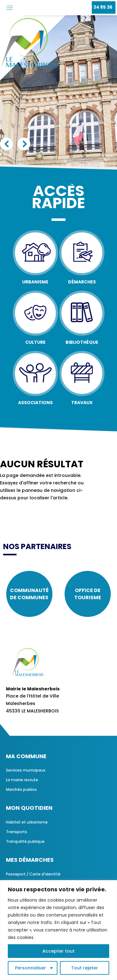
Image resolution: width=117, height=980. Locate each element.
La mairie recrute (22, 780)
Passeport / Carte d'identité (33, 874)
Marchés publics (21, 789)
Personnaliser (30, 968)
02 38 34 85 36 (96, 7)
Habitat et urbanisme (27, 822)
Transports (17, 832)
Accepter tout (58, 951)
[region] (58, 930)
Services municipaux (26, 770)
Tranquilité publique (25, 841)
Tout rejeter (85, 968)
